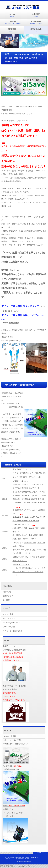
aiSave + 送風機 (10, 736)
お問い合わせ (36, 30)
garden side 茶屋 (30, 543)
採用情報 (12, 30)
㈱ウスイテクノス (10, 618)
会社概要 (36, 15)
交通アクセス (8, 596)
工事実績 (12, 22)
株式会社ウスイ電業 (22, 858)
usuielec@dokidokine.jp (12, 450)
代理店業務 (36, 22)
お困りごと (7, 592)
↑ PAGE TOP (40, 853)
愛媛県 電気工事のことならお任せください (17, 866)
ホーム (12, 15)
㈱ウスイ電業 (8, 614)
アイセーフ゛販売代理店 (12, 631)
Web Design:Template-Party (24, 861)
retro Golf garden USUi (11, 623)
